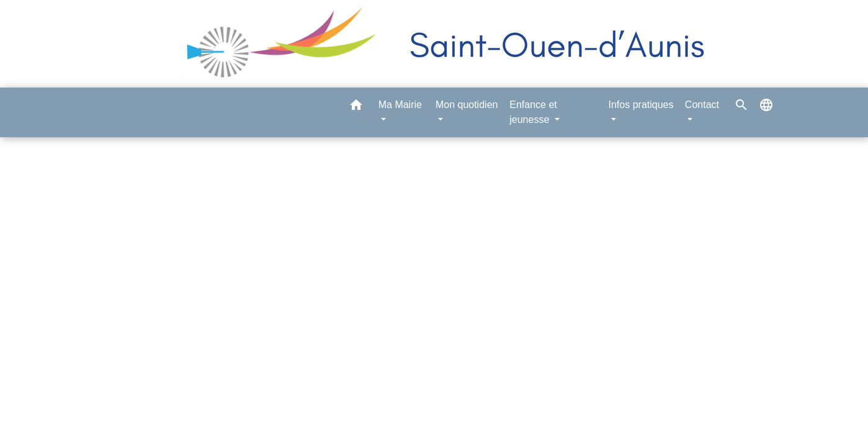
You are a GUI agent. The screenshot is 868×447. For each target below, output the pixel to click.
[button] (356, 107)
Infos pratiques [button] (641, 105)
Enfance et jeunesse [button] (533, 112)
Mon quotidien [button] (467, 105)
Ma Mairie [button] (400, 105)
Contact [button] (702, 105)
